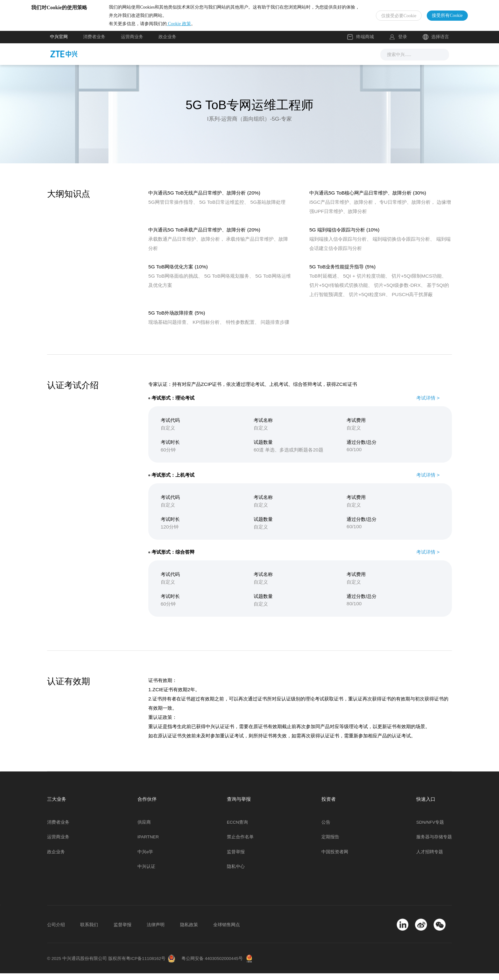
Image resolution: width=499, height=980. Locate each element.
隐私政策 (189, 931)
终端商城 (361, 44)
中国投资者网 (335, 858)
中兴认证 (146, 873)
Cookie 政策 (197, 27)
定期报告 (330, 844)
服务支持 (260, 60)
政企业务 (167, 43)
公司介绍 (56, 931)
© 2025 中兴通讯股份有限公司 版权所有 (86, 965)
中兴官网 (59, 43)
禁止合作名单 (240, 844)
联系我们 (89, 931)
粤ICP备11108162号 (146, 965)
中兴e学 (145, 858)
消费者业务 (94, 43)
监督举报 (236, 858)
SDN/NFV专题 (430, 829)
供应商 (144, 829)
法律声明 (156, 931)
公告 (326, 829)
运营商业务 (132, 43)
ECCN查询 (237, 829)
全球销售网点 (227, 931)
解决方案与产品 (217, 60)
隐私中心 (236, 873)
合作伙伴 (295, 60)
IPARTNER (148, 844)
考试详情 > (428, 404)
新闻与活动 (171, 60)
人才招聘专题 (430, 858)
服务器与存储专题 (434, 844)
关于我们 (330, 60)
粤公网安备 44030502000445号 (212, 965)
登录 (403, 43)
